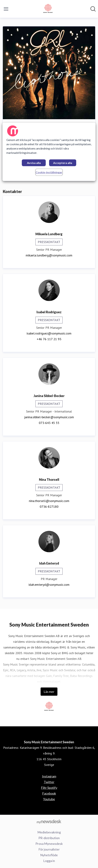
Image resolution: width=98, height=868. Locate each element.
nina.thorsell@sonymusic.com (49, 501)
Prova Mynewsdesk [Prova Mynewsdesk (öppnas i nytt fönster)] (49, 844)
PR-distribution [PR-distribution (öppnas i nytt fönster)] (49, 838)
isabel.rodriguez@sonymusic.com (49, 333)
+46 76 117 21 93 (49, 339)
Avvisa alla (34, 163)
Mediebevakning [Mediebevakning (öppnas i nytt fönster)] (49, 832)
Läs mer (49, 692)
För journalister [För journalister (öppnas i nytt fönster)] (49, 849)
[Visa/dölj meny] (6, 9)
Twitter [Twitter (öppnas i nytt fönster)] (49, 782)
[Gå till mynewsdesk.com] (49, 821)
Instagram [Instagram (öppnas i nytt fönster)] (49, 776)
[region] (49, 152)
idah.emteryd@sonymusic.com (49, 585)
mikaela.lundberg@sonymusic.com (49, 255)
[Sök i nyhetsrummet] (93, 9)
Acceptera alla (63, 163)
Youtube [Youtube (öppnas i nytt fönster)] (49, 799)
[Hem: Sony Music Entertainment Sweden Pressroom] (48, 9)
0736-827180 (49, 507)
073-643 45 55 (49, 423)
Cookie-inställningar (49, 172)
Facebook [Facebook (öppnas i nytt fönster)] (49, 793)
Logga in (49, 861)
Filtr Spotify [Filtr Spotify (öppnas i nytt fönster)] (49, 788)
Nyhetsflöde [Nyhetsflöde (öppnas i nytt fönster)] (49, 855)
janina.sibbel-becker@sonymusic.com (49, 417)
